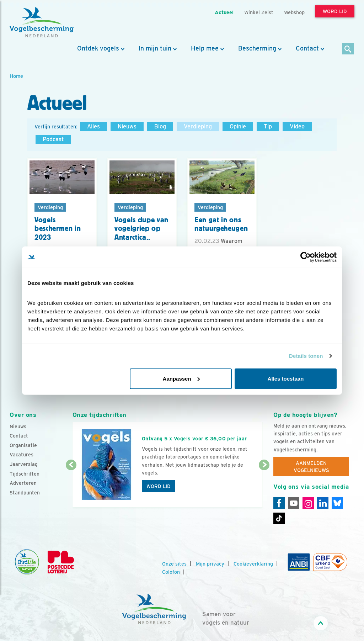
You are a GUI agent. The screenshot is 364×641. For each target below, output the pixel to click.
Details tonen (306, 356)
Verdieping (198, 126)
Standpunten (25, 493)
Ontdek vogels (98, 48)
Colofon (171, 572)
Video (297, 126)
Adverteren (23, 483)
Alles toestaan (286, 378)
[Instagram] (308, 503)
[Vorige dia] (71, 487)
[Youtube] (294, 503)
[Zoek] (348, 49)
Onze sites (174, 564)
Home (16, 76)
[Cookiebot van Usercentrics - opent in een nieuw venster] (306, 257)
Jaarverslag (24, 464)
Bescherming (257, 48)
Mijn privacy (210, 564)
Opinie (238, 126)
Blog (160, 126)
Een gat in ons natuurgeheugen (221, 224)
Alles (93, 126)
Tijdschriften (25, 474)
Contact (307, 48)
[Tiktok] (279, 518)
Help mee (205, 48)
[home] (42, 22)
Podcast (53, 139)
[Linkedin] (323, 503)
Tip (268, 126)
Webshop (294, 12)
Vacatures (22, 455)
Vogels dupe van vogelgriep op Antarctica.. (141, 229)
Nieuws (127, 126)
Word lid (159, 486)
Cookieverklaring (253, 564)
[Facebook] (279, 503)
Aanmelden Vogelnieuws (311, 467)
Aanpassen (181, 378)
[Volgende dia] (264, 487)
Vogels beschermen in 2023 (58, 229)
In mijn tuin (155, 48)
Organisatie (23, 445)
